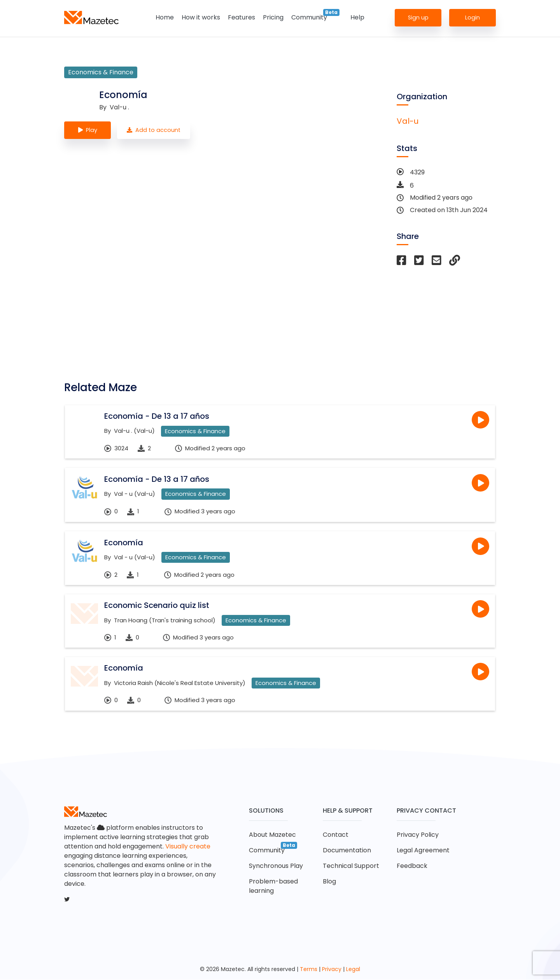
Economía (124, 543)
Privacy (332, 969)
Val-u (408, 121)
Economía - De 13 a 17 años (157, 416)
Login (472, 17)
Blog (329, 882)
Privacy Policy (418, 835)
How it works (201, 17)
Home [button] (165, 17)
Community (309, 17)
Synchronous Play (276, 866)
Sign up (418, 17)
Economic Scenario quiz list (157, 606)
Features (241, 17)
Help (357, 17)
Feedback (412, 866)
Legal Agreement (423, 851)
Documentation (347, 851)
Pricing (273, 17)
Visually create (188, 847)
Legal (353, 969)
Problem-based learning (273, 886)
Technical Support (351, 866)
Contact (336, 835)
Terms (309, 969)
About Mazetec (272, 835)
